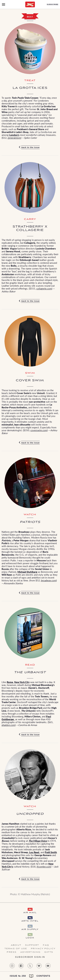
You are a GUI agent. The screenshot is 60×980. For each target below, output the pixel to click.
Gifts (49, 952)
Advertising (30, 952)
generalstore (14, 138)
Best (30, 17)
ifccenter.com (44, 866)
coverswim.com (39, 430)
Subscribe (53, 5)
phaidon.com (8, 725)
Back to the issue (31, 147)
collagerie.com (44, 288)
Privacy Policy (43, 949)
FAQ (46, 945)
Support (32, 945)
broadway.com (49, 580)
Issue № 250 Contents (30, 976)
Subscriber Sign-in (30, 957)
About (16, 945)
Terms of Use (16, 949)
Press (12, 952)
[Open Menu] (4, 4)
